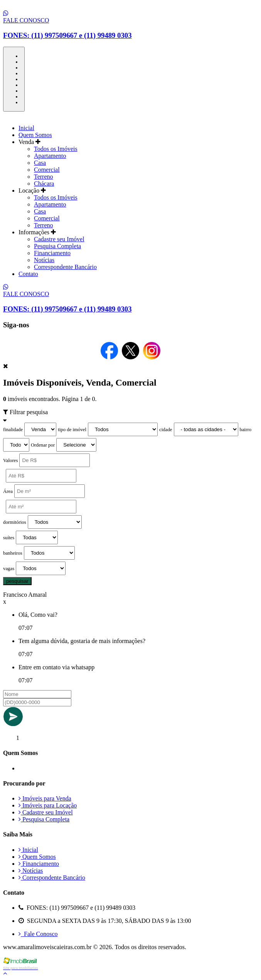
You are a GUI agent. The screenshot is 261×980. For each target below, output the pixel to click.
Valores (10, 460)
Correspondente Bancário (65, 267)
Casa (40, 163)
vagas (9, 569)
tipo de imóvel (72, 430)
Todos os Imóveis (56, 149)
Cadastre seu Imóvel (59, 239)
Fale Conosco (38, 934)
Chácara (44, 184)
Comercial (47, 170)
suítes (9, 538)
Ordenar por (43, 445)
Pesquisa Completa (57, 246)
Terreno (44, 177)
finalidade (13, 430)
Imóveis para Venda (45, 798)
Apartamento (50, 156)
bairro (246, 430)
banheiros (13, 553)
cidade (166, 430)
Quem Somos (35, 135)
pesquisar (17, 581)
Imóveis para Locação (48, 805)
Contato (28, 274)
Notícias (44, 260)
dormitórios (15, 522)
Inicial (26, 128)
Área (8, 491)
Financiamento (52, 253)
